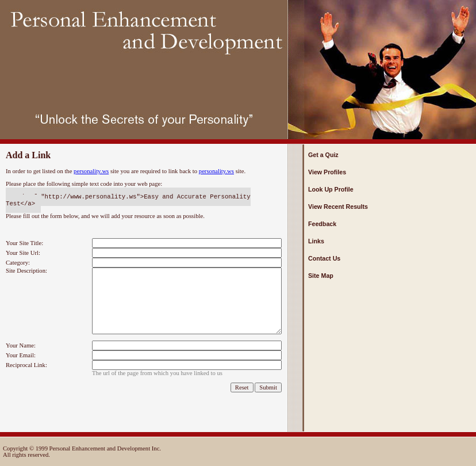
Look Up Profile (331, 189)
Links (316, 241)
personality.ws (91, 171)
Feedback (322, 224)
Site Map (321, 276)
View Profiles (327, 172)
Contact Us (324, 258)
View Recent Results (338, 207)
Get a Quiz (323, 155)
